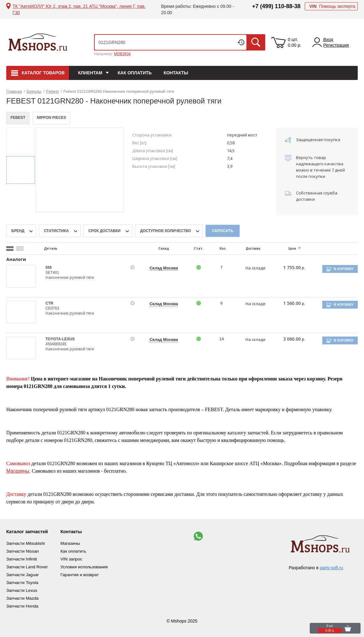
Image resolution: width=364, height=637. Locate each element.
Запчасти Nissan (23, 551)
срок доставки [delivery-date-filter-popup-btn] (105, 231)
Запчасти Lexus (22, 588)
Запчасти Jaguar (23, 573)
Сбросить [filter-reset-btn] (223, 231)
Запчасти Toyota (23, 581)
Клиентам (90, 73)
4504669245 (56, 344)
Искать (256, 42)
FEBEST (19, 118)
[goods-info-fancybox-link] (130, 268)
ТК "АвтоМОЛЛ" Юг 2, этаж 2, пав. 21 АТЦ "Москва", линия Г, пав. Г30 (79, 9)
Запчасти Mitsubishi (26, 543)
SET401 (52, 273)
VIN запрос (76, 558)
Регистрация (336, 45)
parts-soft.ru (332, 568)
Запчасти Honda (23, 603)
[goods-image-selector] (21, 276)
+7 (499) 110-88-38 (276, 6)
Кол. (219, 249)
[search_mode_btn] (10, 249)
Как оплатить (135, 73)
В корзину (345, 269)
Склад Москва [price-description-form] (161, 268)
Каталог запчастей (29, 531)
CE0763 (52, 308)
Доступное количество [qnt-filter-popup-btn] (166, 231)
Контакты (176, 73)
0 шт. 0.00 (295, 42)
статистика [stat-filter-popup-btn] (57, 231)
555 (49, 268)
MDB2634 (122, 54)
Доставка (248, 249)
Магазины (18, 471)
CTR (49, 303)
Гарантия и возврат (84, 573)
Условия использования (89, 566)
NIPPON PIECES (54, 118)
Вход (328, 40)
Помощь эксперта (332, 6)
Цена (286, 249)
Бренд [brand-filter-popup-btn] (18, 231)
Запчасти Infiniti (22, 558)
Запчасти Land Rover (28, 566)
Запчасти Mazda (23, 596)
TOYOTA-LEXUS (60, 339)
